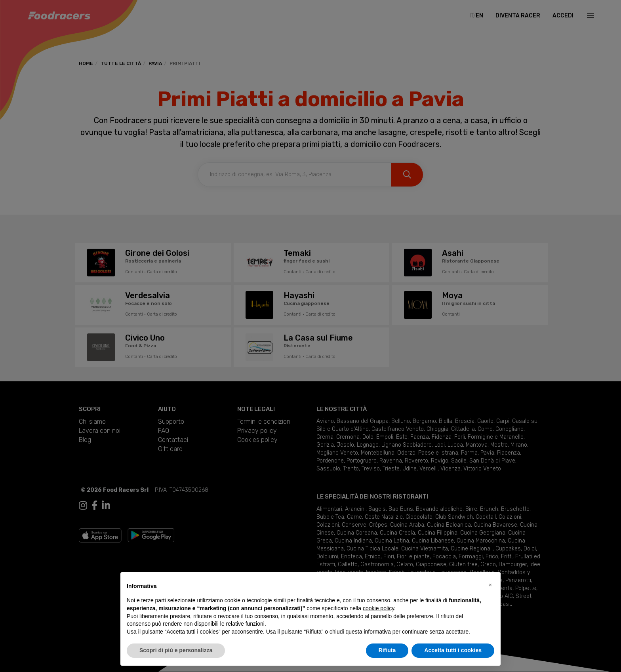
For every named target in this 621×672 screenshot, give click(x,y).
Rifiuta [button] (387, 650)
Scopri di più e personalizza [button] (176, 650)
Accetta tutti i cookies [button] (453, 650)
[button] (490, 585)
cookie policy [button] (378, 608)
